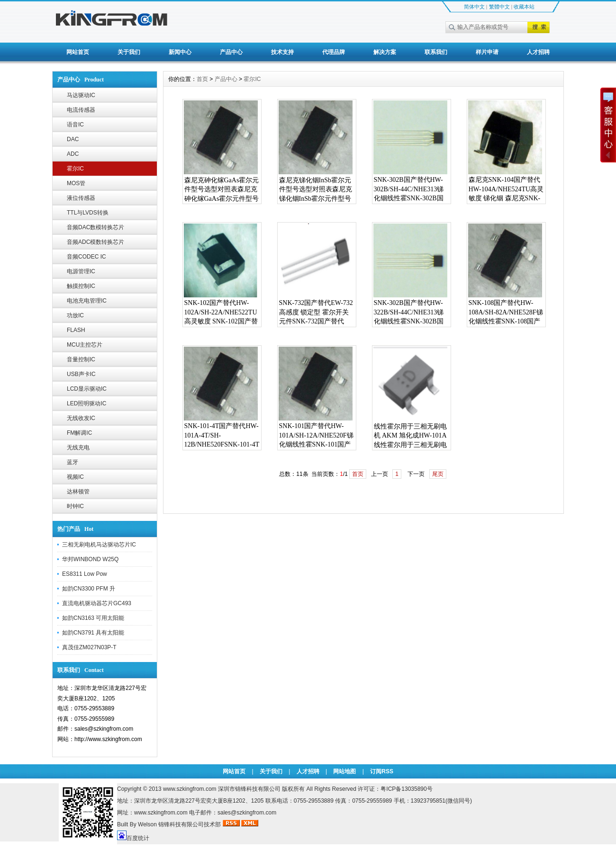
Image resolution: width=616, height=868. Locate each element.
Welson (147, 824)
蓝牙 (72, 462)
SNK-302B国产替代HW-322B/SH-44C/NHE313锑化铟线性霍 (409, 312)
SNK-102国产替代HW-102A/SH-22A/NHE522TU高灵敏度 (221, 312)
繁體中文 (499, 7)
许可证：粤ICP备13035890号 (395, 789)
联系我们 (436, 52)
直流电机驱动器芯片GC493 (97, 603)
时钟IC (75, 506)
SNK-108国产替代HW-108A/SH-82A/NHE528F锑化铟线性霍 (506, 312)
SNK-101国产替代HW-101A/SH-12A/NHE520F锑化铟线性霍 (316, 435)
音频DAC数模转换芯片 (95, 227)
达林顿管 (78, 492)
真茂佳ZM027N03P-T (89, 647)
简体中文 (474, 7)
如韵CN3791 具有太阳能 (93, 633)
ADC (73, 154)
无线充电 (78, 447)
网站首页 (78, 52)
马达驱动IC (81, 95)
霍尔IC (75, 169)
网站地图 (344, 771)
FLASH (76, 330)
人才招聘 (538, 52)
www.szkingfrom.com (190, 789)
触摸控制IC (81, 286)
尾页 (438, 474)
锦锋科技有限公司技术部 (190, 824)
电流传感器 (81, 110)
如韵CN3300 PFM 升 (89, 589)
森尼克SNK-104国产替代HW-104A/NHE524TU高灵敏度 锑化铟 (506, 189)
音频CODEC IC (86, 257)
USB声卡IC (81, 374)
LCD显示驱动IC (87, 389)
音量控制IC (81, 359)
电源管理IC (81, 271)
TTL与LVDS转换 (88, 213)
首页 (202, 79)
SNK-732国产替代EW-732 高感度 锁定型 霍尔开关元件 (316, 312)
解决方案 (385, 52)
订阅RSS (382, 771)
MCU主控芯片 (85, 345)
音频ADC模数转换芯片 (95, 242)
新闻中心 (180, 52)
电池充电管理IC (87, 301)
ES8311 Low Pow (85, 574)
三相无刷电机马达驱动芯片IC (99, 545)
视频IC (75, 477)
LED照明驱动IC (86, 403)
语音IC (75, 125)
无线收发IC (81, 418)
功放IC (75, 315)
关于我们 (129, 52)
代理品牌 (334, 52)
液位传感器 (81, 198)
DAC (73, 139)
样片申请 (487, 52)
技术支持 (282, 52)
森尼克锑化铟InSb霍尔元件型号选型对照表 (315, 185)
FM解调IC (79, 433)
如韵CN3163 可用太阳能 (93, 618)
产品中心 (231, 52)
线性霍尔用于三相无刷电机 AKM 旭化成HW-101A (410, 431)
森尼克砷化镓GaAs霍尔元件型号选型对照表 (222, 185)
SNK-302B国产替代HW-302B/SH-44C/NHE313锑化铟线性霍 (409, 189)
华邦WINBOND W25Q (90, 559)
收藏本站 (524, 7)
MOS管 (76, 183)
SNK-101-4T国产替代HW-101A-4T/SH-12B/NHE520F (222, 435)
